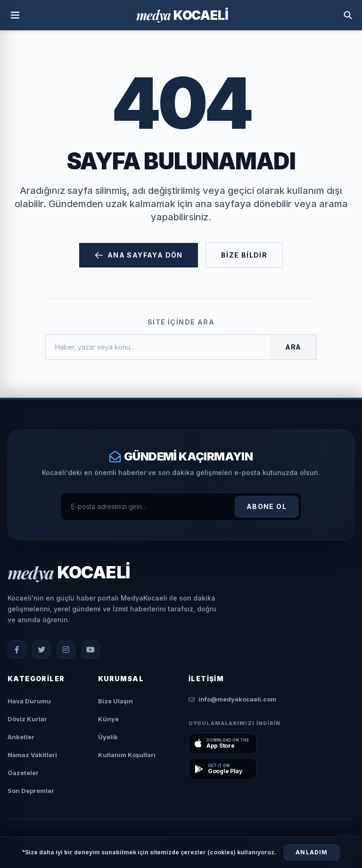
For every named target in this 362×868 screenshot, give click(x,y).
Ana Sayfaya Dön (139, 255)
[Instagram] (66, 650)
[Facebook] (17, 650)
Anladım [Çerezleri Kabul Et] (312, 852)
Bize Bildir (244, 255)
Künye (108, 719)
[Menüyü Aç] (15, 15)
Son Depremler (31, 791)
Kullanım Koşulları (127, 755)
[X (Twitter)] (41, 650)
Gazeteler (23, 773)
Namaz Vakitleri (32, 755)
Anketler (21, 737)
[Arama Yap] (348, 15)
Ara (293, 347)
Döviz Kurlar (27, 719)
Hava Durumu (29, 701)
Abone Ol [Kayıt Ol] (267, 506)
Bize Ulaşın (115, 701)
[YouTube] (90, 650)
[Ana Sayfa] (182, 15)
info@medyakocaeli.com (232, 699)
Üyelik (108, 737)
